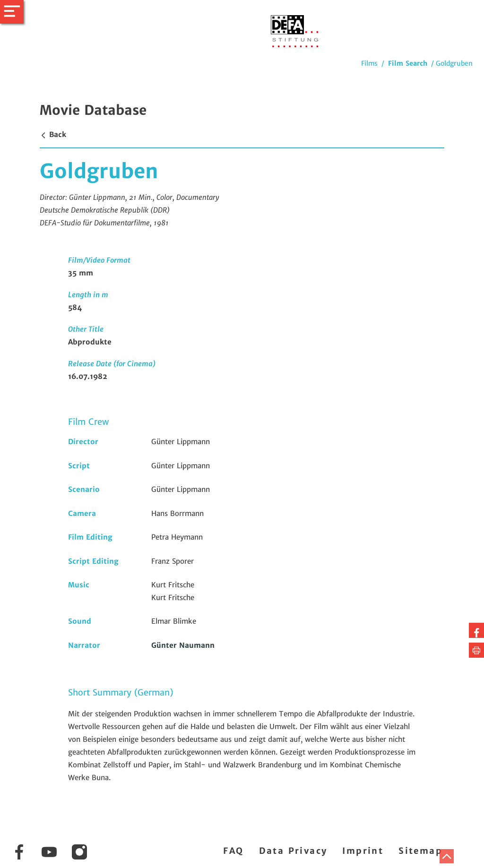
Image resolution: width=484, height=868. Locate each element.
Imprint (363, 851)
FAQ (233, 851)
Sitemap (420, 851)
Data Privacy (293, 851)
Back (53, 134)
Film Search (408, 63)
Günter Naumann (183, 645)
